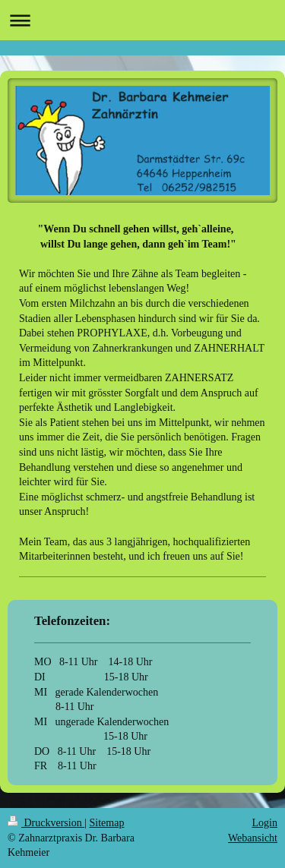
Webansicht (253, 838)
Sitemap (107, 823)
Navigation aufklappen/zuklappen (142, 20)
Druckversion (46, 823)
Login (265, 823)
